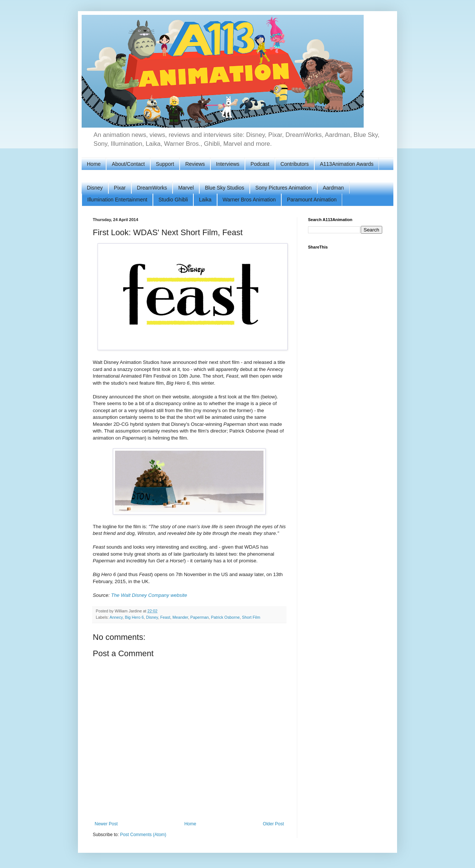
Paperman (200, 617)
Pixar (120, 188)
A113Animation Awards (347, 164)
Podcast (260, 164)
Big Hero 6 (134, 617)
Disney (95, 188)
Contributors (295, 164)
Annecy (116, 617)
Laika (205, 200)
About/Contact (128, 164)
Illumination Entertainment (117, 200)
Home (94, 164)
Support (165, 164)
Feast (165, 617)
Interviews (228, 164)
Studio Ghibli (173, 200)
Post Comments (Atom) (143, 835)
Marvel (186, 188)
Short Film (251, 617)
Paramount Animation (312, 200)
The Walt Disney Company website (149, 595)
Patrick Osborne (225, 617)
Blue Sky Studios (225, 188)
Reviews (195, 164)
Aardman (333, 188)
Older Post (273, 824)
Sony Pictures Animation (284, 188)
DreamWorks (152, 188)
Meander (180, 617)
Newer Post (106, 824)
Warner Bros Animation (249, 200)
